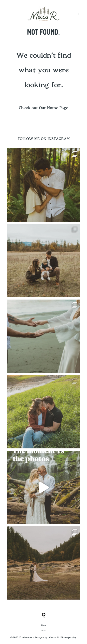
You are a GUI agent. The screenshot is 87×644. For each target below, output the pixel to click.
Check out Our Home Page (43, 108)
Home (44, 625)
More (43, 631)
